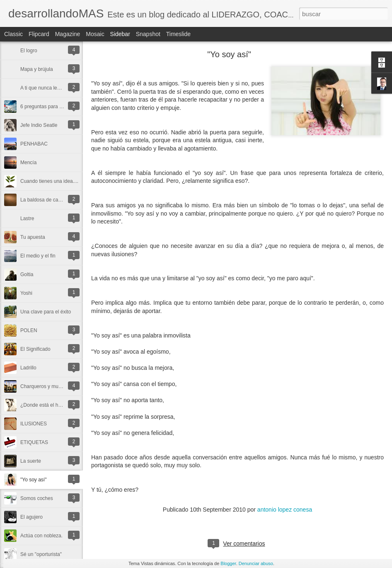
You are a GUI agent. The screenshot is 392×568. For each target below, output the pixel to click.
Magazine (68, 34)
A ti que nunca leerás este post (54, 88)
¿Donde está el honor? (46, 405)
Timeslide (178, 34)
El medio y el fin (38, 256)
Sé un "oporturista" (41, 554)
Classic (13, 34)
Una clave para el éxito (46, 312)
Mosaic (95, 34)
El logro (29, 51)
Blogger (228, 563)
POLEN (29, 330)
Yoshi (26, 293)
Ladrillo (28, 368)
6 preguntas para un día (47, 107)
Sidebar (120, 34)
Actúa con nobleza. (41, 536)
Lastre (27, 218)
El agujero (31, 517)
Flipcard (39, 34)
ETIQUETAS (34, 442)
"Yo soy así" (33, 480)
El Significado (35, 349)
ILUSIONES (34, 424)
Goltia (27, 274)
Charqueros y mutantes (46, 386)
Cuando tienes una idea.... (49, 181)
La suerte (31, 461)
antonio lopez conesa (285, 510)
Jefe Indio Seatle (39, 125)
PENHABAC (34, 144)
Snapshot (148, 34)
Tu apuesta (33, 237)
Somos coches (37, 498)
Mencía (28, 163)
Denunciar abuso (256, 563)
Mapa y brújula (37, 69)
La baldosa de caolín (43, 200)
